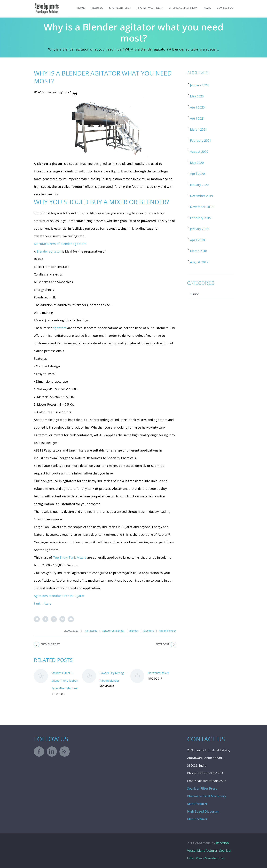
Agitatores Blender (113, 631)
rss (65, 752)
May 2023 (197, 96)
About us (97, 8)
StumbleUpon (71, 619)
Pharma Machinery (150, 8)
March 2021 (198, 129)
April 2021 (197, 118)
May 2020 (197, 163)
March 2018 (198, 251)
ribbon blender (167, 631)
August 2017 (199, 262)
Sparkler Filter (120, 8)
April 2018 (197, 240)
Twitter (37, 619)
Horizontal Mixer (158, 673)
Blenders (149, 631)
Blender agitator (49, 251)
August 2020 (199, 152)
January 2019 (199, 229)
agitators (60, 328)
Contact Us (225, 8)
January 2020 (199, 185)
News (207, 8)
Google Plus (62, 619)
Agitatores (91, 631)
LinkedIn (54, 619)
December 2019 (201, 196)
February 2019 (201, 218)
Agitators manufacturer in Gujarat (59, 596)
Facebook (45, 619)
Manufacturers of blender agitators (60, 244)
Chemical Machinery (183, 8)
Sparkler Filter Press (202, 788)
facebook (39, 752)
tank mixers (43, 603)
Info (196, 294)
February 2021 (201, 140)
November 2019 (202, 207)
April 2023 (197, 107)
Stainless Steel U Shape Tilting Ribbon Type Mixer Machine (65, 681)
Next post (163, 644)
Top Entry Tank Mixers (70, 557)
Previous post (50, 644)
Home (81, 8)
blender (134, 631)
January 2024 (199, 85)
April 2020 (197, 174)
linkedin (52, 752)
